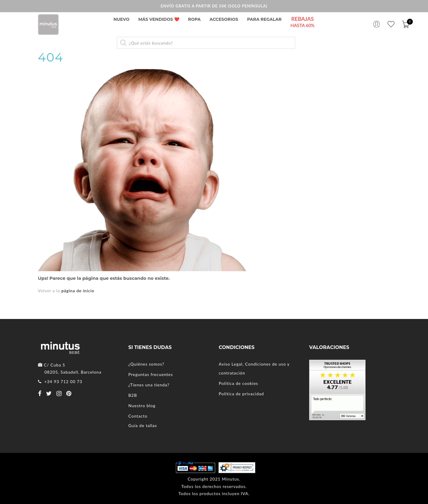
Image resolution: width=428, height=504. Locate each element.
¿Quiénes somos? (146, 364)
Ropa (194, 19)
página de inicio (78, 291)
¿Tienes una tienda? (149, 385)
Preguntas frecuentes (151, 374)
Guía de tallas (143, 425)
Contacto (138, 416)
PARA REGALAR (264, 19)
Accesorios (224, 19)
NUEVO (122, 19)
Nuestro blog (142, 406)
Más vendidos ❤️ (159, 19)
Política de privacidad (241, 394)
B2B (133, 395)
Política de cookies (238, 383)
